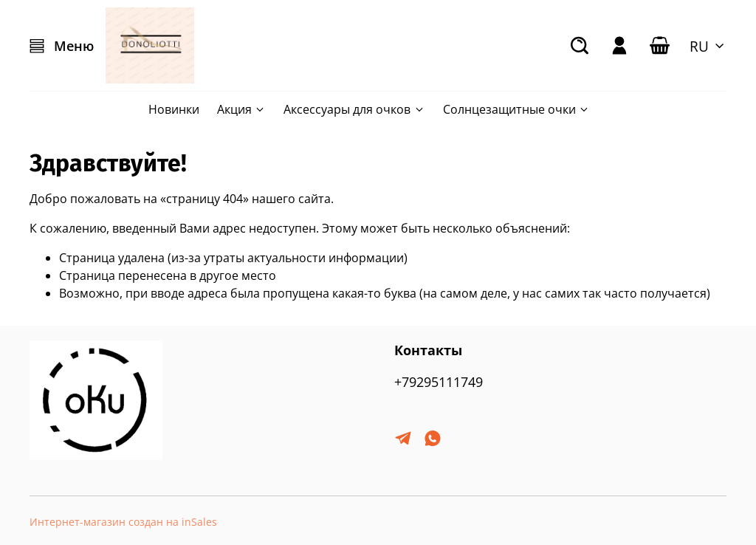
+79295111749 (439, 382)
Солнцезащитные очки (516, 109)
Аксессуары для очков (354, 109)
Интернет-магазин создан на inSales (123, 522)
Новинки (174, 109)
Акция (241, 109)
